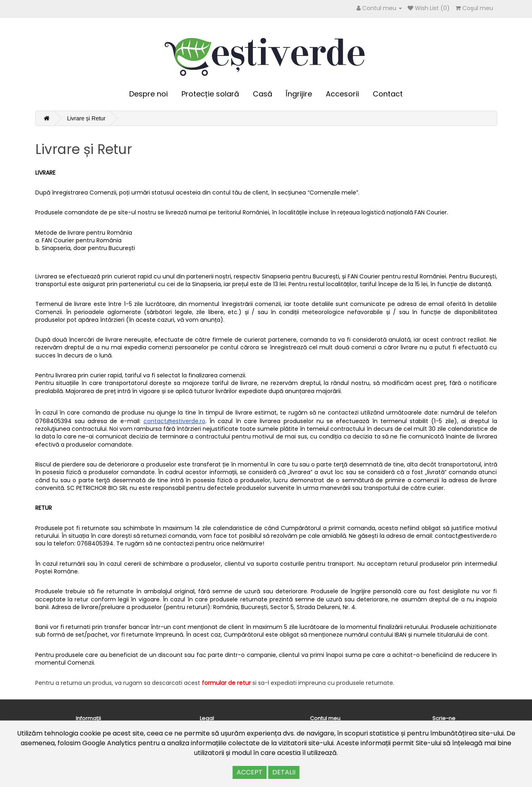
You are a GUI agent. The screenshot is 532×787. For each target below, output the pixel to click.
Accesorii (342, 94)
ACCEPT (250, 772)
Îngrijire (299, 94)
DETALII (284, 772)
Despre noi (148, 94)
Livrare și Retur (86, 118)
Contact (388, 94)
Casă (263, 94)
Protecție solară (210, 94)
